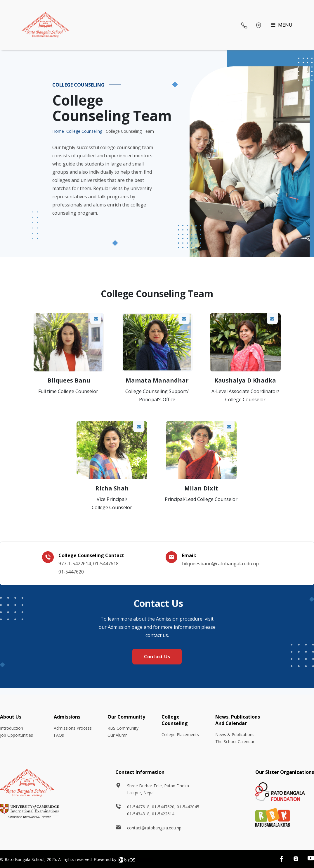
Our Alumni (118, 735)
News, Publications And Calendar (238, 720)
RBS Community (123, 728)
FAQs (59, 735)
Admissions (67, 717)
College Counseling (84, 131)
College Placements (180, 734)
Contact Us (157, 657)
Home (58, 131)
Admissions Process (73, 728)
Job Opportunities (17, 735)
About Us (11, 717)
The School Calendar (235, 742)
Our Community (126, 717)
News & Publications (235, 734)
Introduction (12, 728)
